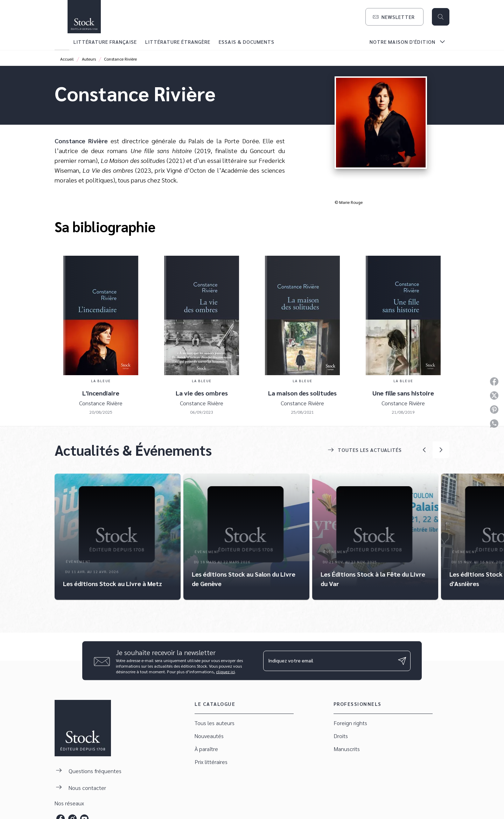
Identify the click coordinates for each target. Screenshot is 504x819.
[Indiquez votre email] (328, 661)
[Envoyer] (402, 661)
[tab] (62, 42)
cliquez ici (225, 672)
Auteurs (89, 59)
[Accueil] (84, 17)
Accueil (67, 59)
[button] (394, 17)
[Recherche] (441, 17)
